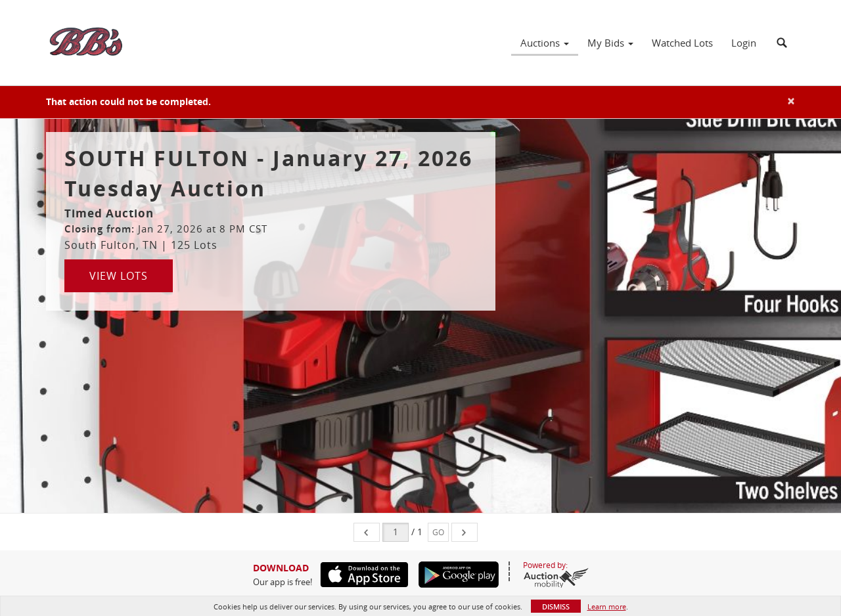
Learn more (607, 606)
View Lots (119, 276)
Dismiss (556, 606)
